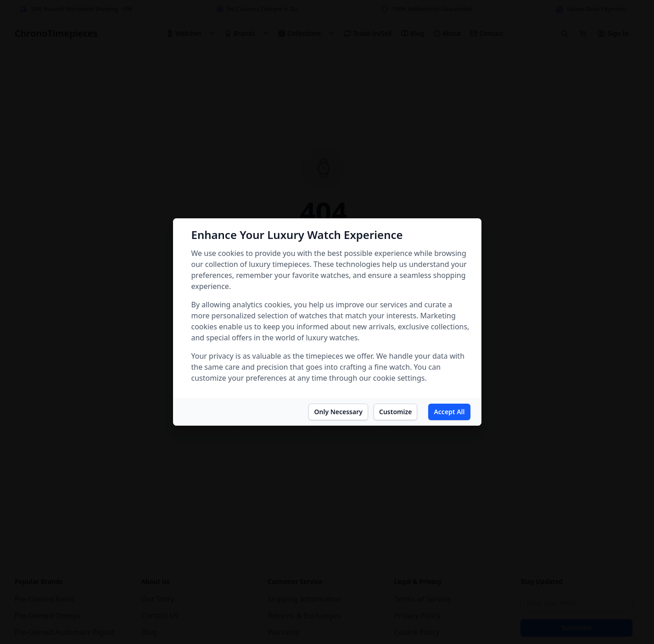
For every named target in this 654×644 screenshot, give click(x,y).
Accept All (449, 412)
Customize (395, 412)
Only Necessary (338, 412)
